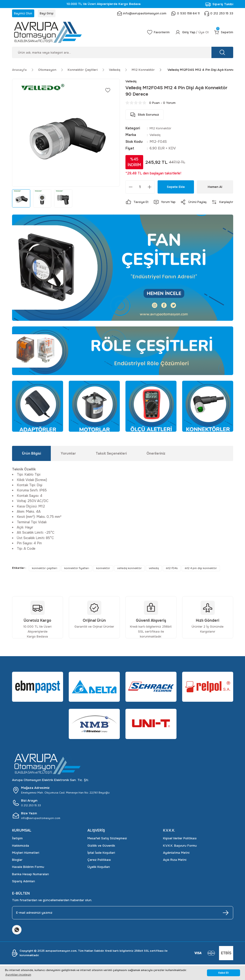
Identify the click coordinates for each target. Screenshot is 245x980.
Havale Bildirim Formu (28, 876)
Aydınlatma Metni (176, 862)
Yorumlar (68, 462)
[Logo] (74, 34)
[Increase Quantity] (150, 189)
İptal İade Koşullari (101, 862)
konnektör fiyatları (77, 577)
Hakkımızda (21, 855)
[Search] (123, 54)
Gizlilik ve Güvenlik (101, 855)
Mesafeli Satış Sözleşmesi (107, 847)
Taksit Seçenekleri (111, 462)
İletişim (17, 847)
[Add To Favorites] (108, 92)
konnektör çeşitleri (45, 577)
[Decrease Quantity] (131, 189)
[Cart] (223, 34)
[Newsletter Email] (123, 922)
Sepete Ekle (176, 189)
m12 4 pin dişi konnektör (201, 577)
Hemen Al (215, 189)
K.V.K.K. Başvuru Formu (180, 855)
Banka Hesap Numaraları (30, 883)
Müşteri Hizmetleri (26, 862)
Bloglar (17, 869)
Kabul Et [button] (224, 973)
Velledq (155, 137)
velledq (154, 577)
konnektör (103, 577)
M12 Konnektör (162, 130)
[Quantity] (140, 189)
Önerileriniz (156, 462)
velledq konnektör (129, 577)
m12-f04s (172, 577)
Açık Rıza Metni (175, 869)
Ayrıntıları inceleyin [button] (18, 975)
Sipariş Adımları (24, 890)
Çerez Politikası (99, 869)
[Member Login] (189, 34)
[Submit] (226, 922)
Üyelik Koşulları (99, 876)
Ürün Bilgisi (31, 462)
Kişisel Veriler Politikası (180, 847)
